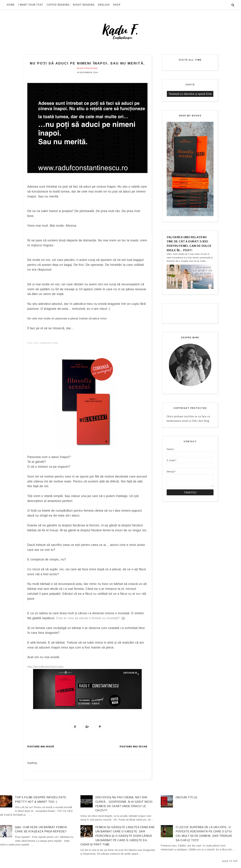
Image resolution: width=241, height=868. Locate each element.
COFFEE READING (58, 5)
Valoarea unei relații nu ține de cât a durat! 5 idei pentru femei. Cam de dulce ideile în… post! (189, 244)
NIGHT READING (84, 5)
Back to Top (230, 861)
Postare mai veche (134, 747)
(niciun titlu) (186, 798)
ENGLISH (104, 5)
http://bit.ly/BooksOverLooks (43, 343)
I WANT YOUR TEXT (31, 5)
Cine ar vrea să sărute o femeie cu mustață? (88, 618)
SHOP (117, 5)
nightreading (87, 68)
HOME (11, 5)
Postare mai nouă (41, 747)
